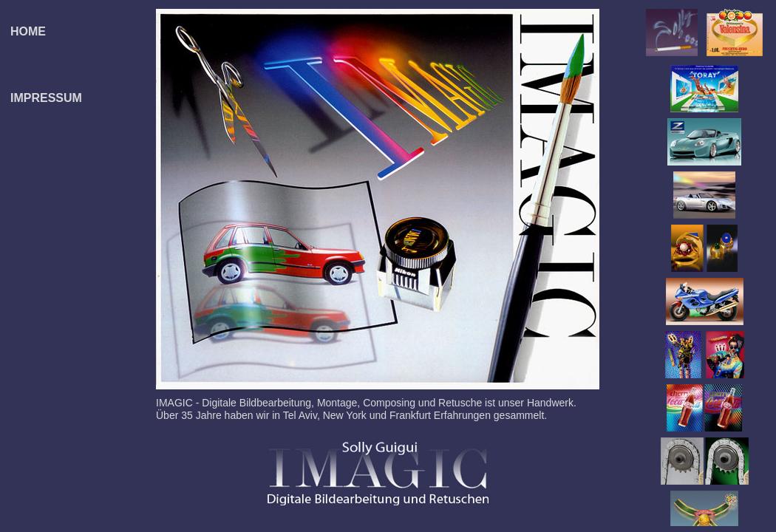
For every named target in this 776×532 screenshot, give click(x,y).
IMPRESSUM (46, 98)
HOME (28, 31)
